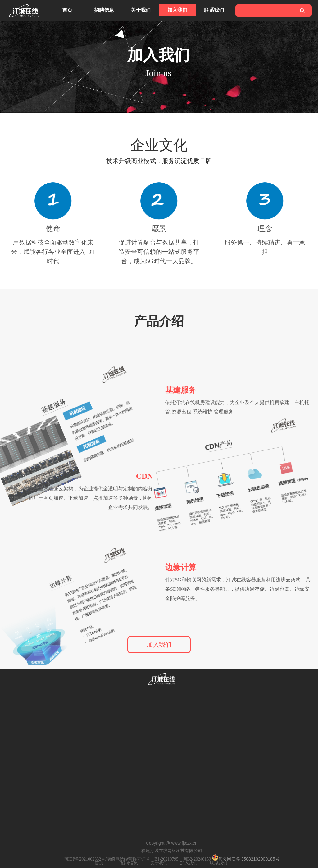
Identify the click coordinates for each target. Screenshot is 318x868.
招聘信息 (104, 10)
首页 (67, 10)
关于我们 (141, 10)
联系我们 (214, 10)
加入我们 (177, 10)
